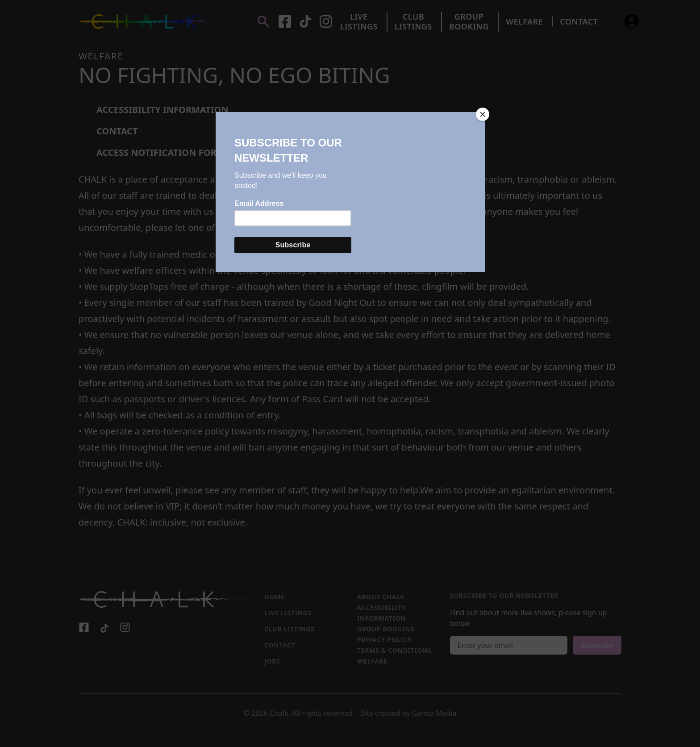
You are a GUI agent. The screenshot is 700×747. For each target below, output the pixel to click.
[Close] (483, 114)
